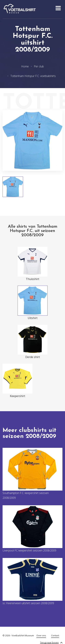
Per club (39, 66)
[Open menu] (58, 9)
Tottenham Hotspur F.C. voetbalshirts (33, 76)
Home (25, 66)
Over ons (41, 635)
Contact (55, 635)
